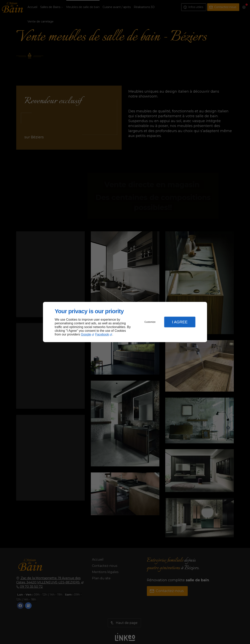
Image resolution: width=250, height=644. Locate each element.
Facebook (102, 334)
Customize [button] (150, 322)
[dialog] (125, 322)
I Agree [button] (180, 322)
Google (86, 334)
